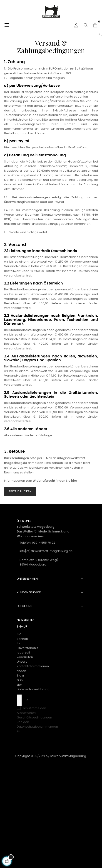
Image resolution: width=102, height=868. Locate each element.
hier (74, 481)
